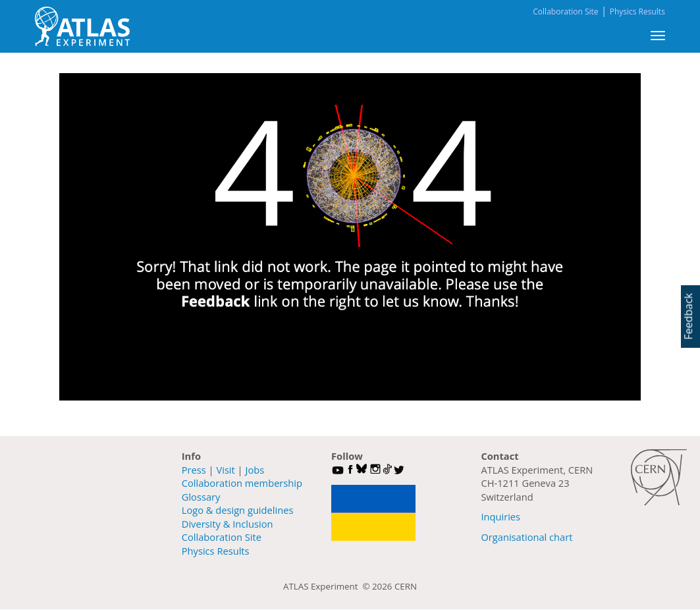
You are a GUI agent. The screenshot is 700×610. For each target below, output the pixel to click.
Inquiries (500, 516)
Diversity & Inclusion (228, 524)
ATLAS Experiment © (328, 586)
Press (194, 470)
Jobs (255, 470)
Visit (225, 470)
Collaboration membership (242, 483)
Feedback (688, 317)
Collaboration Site (565, 12)
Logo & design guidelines (238, 510)
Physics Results (637, 12)
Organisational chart (526, 537)
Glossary (201, 497)
